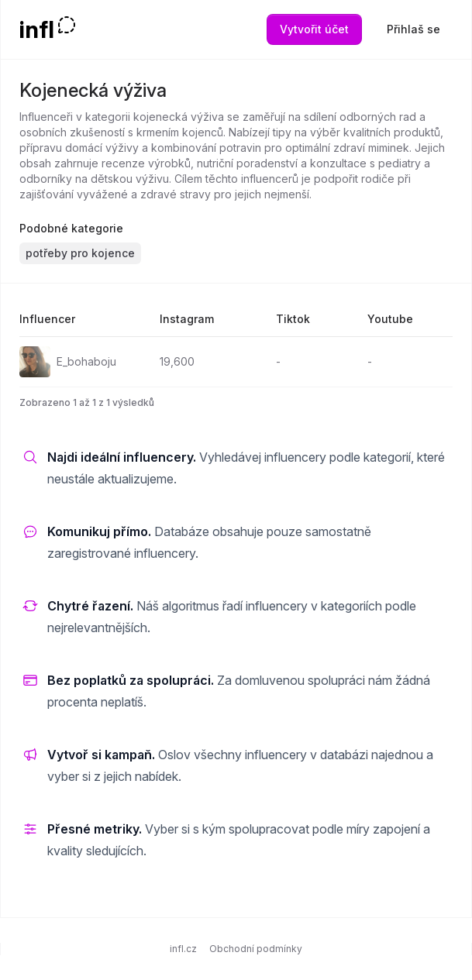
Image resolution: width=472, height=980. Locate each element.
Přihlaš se (413, 29)
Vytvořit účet (314, 29)
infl (37, 29)
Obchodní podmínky (256, 949)
